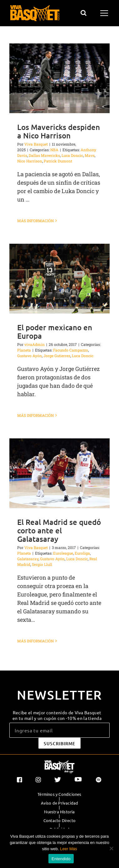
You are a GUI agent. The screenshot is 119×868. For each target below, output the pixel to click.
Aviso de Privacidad (60, 803)
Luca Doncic (72, 155)
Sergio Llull (42, 564)
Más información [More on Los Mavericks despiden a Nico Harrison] (35, 221)
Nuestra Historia (59, 812)
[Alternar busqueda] (84, 13)
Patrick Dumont (58, 161)
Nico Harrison (30, 161)
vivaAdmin (35, 344)
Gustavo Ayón (30, 356)
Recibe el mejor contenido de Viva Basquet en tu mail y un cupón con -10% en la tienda (57, 715)
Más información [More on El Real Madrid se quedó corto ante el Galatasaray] (35, 641)
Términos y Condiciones (59, 794)
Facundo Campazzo (71, 350)
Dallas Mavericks (44, 155)
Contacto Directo (59, 821)
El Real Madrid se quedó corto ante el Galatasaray (59, 530)
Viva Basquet (36, 144)
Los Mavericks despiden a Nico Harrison (59, 131)
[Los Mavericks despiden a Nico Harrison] (59, 78)
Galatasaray (28, 559)
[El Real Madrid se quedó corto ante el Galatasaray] (59, 473)
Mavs (90, 155)
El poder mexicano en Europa (55, 332)
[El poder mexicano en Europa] (59, 279)
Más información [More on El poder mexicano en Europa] (35, 415)
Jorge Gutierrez (57, 356)
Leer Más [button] (68, 849)
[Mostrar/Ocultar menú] (105, 13)
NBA (54, 150)
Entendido (61, 859)
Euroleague (63, 553)
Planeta (24, 350)
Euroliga (82, 553)
